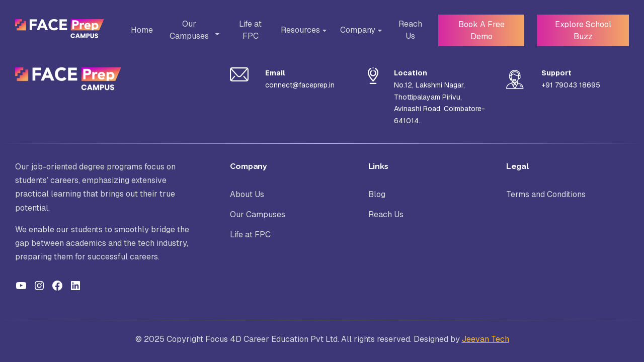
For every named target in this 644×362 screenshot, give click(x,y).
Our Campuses (189, 30)
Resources (297, 30)
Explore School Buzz (582, 30)
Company (355, 30)
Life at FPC (248, 30)
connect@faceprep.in (300, 85)
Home (141, 30)
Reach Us (407, 30)
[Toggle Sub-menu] (215, 34)
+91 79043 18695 (571, 85)
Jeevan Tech (486, 339)
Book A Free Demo (478, 30)
